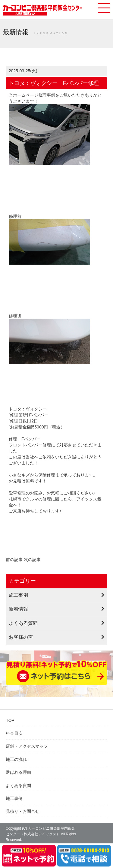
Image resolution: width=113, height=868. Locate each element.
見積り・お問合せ (23, 811)
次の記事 (32, 560)
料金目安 (14, 733)
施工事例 (18, 595)
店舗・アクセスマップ (27, 746)
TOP (10, 720)
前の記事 (14, 560)
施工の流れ (16, 759)
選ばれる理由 (18, 772)
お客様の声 (21, 637)
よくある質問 (23, 623)
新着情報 (18, 609)
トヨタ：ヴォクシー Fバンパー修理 (54, 83)
